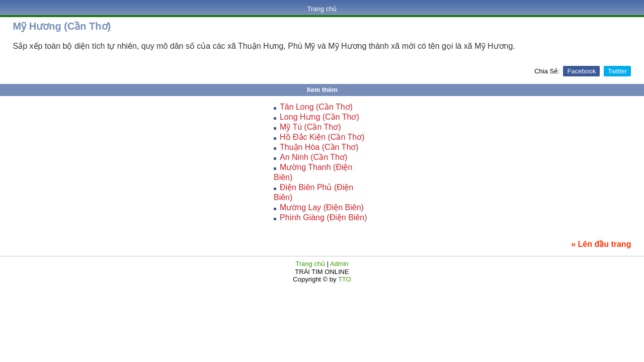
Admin (339, 264)
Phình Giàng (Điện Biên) (324, 217)
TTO (344, 279)
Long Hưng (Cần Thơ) (319, 117)
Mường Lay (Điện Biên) (322, 207)
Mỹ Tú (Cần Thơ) (310, 127)
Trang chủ (322, 9)
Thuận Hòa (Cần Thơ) (319, 147)
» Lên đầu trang (601, 244)
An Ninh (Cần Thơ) (313, 157)
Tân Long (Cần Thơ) (316, 107)
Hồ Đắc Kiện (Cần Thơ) (322, 137)
